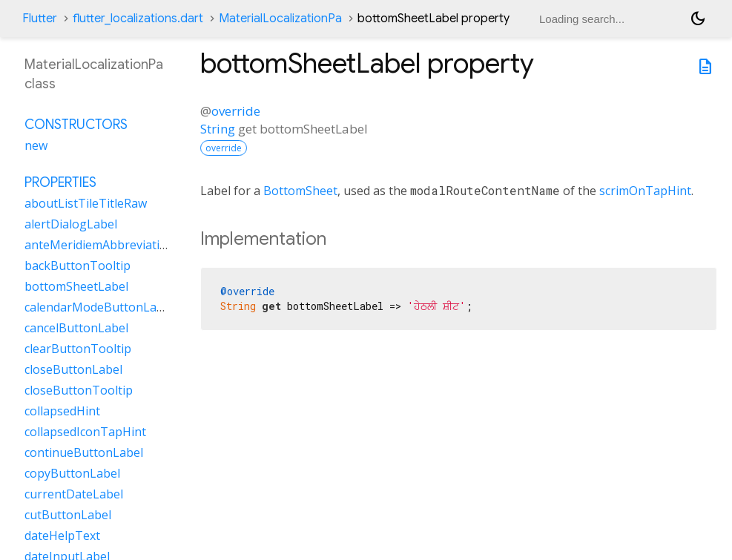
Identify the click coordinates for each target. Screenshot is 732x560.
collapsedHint (62, 411)
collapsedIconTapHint (85, 432)
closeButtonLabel (73, 369)
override (236, 111)
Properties (60, 182)
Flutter (40, 19)
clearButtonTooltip (78, 349)
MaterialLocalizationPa (280, 19)
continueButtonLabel (84, 452)
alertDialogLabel (71, 224)
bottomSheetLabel (76, 286)
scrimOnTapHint (645, 191)
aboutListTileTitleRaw (86, 203)
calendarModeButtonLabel (99, 307)
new (36, 145)
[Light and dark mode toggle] (698, 19)
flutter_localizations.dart (138, 19)
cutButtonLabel (68, 515)
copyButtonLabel (72, 473)
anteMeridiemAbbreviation (99, 245)
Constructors (76, 125)
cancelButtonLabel (76, 328)
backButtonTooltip (78, 266)
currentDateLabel (74, 494)
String (218, 129)
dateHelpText (62, 536)
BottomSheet (300, 191)
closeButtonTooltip (79, 390)
